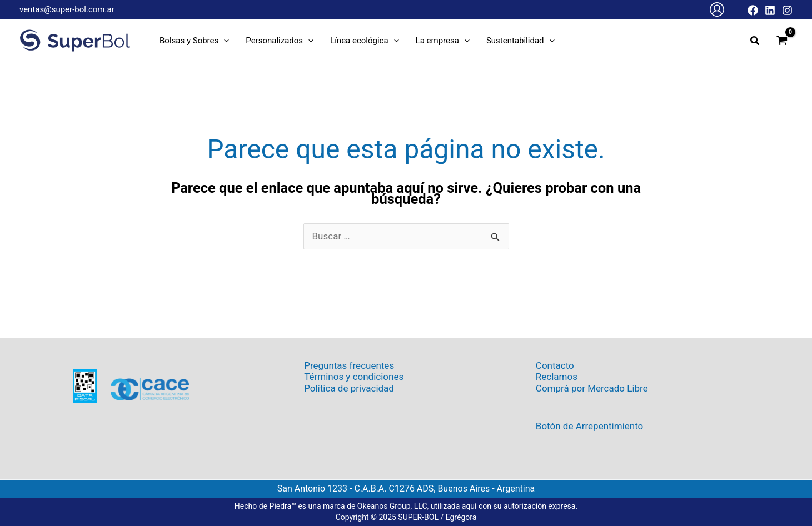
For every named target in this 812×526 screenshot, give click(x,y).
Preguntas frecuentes (349, 365)
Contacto (555, 365)
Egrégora (461, 517)
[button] (194, 41)
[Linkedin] (770, 10)
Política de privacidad (349, 388)
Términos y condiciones (354, 377)
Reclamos (557, 377)
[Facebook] (753, 10)
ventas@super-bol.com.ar (67, 9)
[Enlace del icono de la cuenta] (717, 9)
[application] (224, 41)
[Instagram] (787, 10)
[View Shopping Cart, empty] (782, 41)
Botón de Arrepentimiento (589, 426)
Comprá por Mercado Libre (592, 388)
